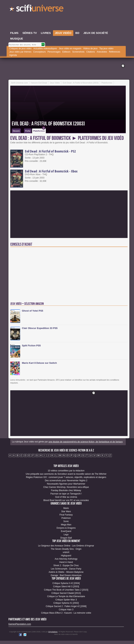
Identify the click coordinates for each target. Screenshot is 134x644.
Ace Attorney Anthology (66, 559)
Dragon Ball (66, 538)
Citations (91, 52)
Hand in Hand (66, 562)
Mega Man (66, 525)
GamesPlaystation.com (20, 624)
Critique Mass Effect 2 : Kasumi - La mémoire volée (66, 613)
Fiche (28, 131)
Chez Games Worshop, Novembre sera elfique (66, 487)
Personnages (54, 52)
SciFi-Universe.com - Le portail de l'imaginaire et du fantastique (37, 9)
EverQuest (66, 531)
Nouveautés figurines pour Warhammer (66, 484)
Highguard (66, 556)
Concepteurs (39, 52)
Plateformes (39, 130)
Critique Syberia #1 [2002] (66, 603)
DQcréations (53, 632)
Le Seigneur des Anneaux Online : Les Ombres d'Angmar (66, 546)
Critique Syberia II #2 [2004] (66, 583)
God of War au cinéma (66, 497)
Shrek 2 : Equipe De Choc (66, 565)
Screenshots (78, 52)
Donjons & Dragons (66, 528)
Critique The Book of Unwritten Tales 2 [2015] (66, 590)
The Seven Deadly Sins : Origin (66, 549)
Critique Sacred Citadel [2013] (66, 593)
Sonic (66, 521)
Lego (66, 535)
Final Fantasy (66, 515)
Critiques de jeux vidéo (20, 49)
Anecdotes (102, 52)
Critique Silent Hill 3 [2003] (66, 587)
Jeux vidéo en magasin (70, 49)
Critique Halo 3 (66, 610)
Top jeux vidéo (106, 49)
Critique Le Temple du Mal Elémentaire (66, 596)
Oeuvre (16, 131)
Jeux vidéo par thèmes (20, 52)
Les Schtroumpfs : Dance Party (66, 569)
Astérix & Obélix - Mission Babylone (66, 572)
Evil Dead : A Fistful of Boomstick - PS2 (50, 151)
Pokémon (66, 518)
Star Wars (66, 511)
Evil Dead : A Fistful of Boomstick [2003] (48, 124)
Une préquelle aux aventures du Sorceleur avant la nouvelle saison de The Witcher (66, 474)
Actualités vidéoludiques (45, 49)
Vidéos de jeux (90, 49)
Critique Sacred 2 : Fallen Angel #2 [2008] (66, 606)
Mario (66, 508)
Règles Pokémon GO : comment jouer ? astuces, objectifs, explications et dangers (66, 477)
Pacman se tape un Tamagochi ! (66, 494)
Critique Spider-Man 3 (66, 600)
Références (114, 52)
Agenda (13, 55)
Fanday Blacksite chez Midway (66, 490)
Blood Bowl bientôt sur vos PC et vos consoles (66, 500)
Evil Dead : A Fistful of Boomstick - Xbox (51, 171)
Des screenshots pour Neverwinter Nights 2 (66, 481)
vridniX (66, 552)
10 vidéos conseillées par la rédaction (66, 471)
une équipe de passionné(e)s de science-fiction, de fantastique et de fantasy (85, 442)
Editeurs (66, 52)
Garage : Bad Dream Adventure (66, 575)
